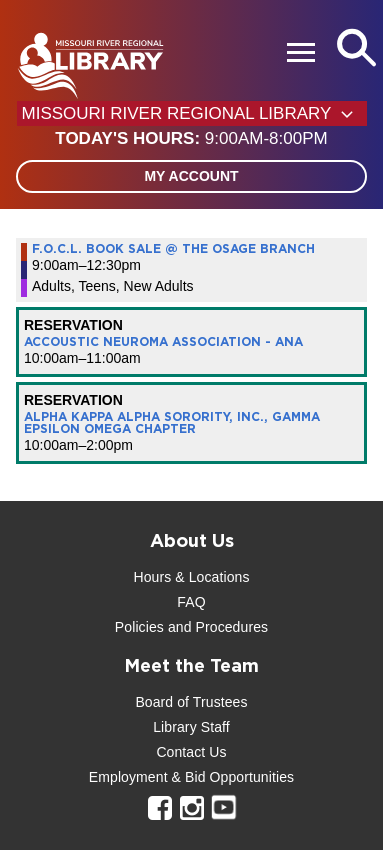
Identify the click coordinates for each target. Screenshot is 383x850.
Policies (139, 627)
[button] (191, 139)
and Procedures (216, 627)
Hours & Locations (191, 577)
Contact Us (191, 752)
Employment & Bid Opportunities (191, 777)
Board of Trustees (191, 702)
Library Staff (191, 727)
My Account (191, 176)
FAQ (191, 602)
